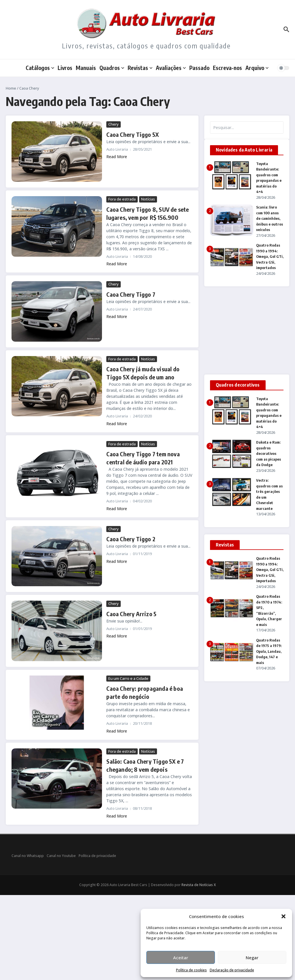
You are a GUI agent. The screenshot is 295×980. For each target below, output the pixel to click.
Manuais (86, 68)
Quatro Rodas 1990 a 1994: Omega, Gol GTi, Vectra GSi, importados (270, 256)
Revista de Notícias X (199, 885)
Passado (199, 68)
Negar (252, 958)
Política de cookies (191, 970)
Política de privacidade (97, 856)
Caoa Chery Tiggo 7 (131, 294)
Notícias (148, 199)
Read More (117, 157)
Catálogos (40, 68)
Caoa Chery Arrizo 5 (131, 614)
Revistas (140, 68)
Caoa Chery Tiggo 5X (133, 134)
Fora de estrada (122, 199)
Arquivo (257, 68)
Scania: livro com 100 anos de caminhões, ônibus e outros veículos (270, 218)
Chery (114, 124)
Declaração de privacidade (232, 970)
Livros (65, 68)
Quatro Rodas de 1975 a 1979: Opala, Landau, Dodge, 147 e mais (269, 651)
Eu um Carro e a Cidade (128, 678)
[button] (283, 916)
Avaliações (171, 68)
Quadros (112, 68)
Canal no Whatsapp (28, 856)
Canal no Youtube (61, 856)
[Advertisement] (247, 330)
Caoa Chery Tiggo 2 (131, 539)
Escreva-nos (227, 68)
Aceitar (181, 958)
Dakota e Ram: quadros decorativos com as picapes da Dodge (268, 453)
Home (11, 88)
